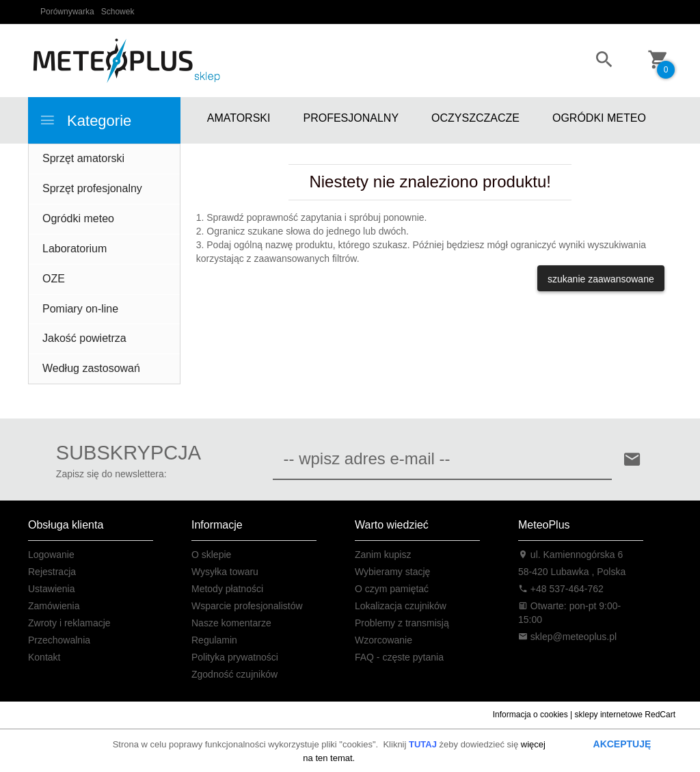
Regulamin (214, 640)
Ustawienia (51, 589)
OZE (54, 279)
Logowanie (51, 555)
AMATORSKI (239, 118)
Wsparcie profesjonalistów (247, 606)
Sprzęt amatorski (83, 158)
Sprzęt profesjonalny (92, 188)
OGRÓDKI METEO (599, 118)
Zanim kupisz (383, 555)
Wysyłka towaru (225, 572)
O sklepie (211, 555)
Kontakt (44, 657)
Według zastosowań (91, 368)
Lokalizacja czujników (401, 606)
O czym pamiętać (392, 589)
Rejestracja (52, 572)
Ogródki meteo (78, 218)
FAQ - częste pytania (399, 657)
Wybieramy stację (392, 572)
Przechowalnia (59, 640)
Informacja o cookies (530, 715)
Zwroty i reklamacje (69, 623)
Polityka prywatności (235, 657)
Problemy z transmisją (402, 623)
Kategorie (85, 120)
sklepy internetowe (609, 715)
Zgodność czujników (234, 674)
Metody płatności (227, 589)
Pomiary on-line (80, 309)
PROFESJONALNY (351, 118)
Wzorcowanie (383, 640)
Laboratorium (75, 249)
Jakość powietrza (84, 338)
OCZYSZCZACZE (475, 118)
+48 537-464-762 (561, 589)
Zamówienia (54, 606)
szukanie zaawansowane (601, 279)
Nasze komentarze (231, 623)
